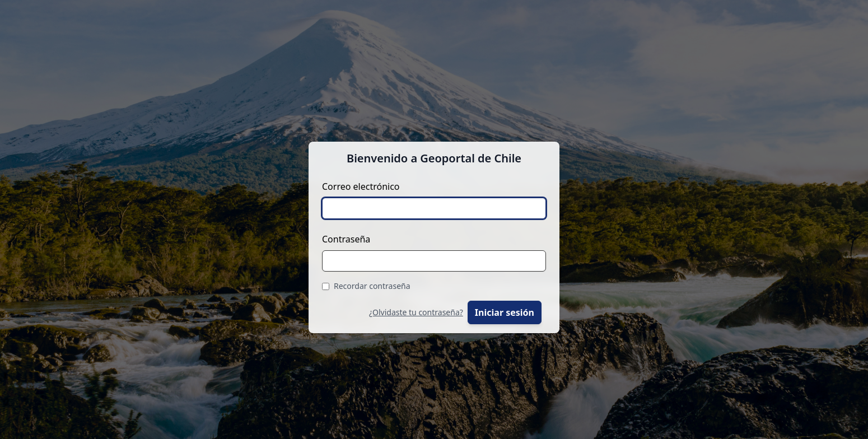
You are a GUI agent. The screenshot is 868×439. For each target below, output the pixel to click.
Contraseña (346, 239)
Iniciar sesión (505, 312)
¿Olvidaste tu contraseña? (416, 312)
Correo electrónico (361, 186)
